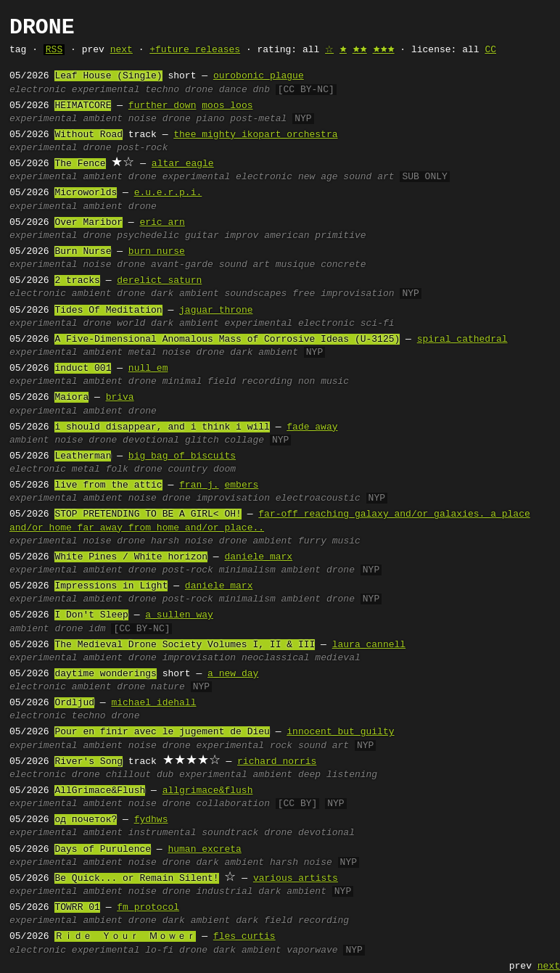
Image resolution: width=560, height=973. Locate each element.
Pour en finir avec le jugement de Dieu (162, 732)
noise (143, 119)
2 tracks (77, 281)
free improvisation (343, 294)
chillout (128, 775)
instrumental (162, 833)
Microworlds (86, 193)
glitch (202, 440)
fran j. (199, 485)
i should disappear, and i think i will (162, 427)
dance (233, 90)
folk (117, 469)
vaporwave (312, 951)
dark (247, 921)
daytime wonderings (105, 674)
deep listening (338, 775)
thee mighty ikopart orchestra (255, 135)
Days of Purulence (103, 850)
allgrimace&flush (208, 791)
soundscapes (256, 294)
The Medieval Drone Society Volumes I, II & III (185, 645)
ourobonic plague (259, 76)
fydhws (151, 820)
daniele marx (258, 557)
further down (162, 106)
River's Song (88, 762)
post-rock (142, 148)
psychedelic (148, 236)
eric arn (162, 223)
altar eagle (183, 164)
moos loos (227, 106)
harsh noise (182, 541)
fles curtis (244, 937)
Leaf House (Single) (108, 76)
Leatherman (83, 456)
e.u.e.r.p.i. (168, 193)
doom (225, 469)
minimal (182, 382)
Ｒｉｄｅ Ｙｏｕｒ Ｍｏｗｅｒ (125, 937)
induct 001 (83, 369)
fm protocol (148, 908)
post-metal (258, 119)
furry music (329, 541)
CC (490, 50)
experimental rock (245, 746)
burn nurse (157, 252)
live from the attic (108, 485)
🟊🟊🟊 (384, 50)
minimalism (247, 570)
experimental (106, 90)
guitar (202, 236)
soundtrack (230, 833)
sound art (368, 177)
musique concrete (321, 265)
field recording (250, 382)
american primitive (315, 236)
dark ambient (185, 294)
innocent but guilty (340, 732)
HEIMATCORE (83, 106)
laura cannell (369, 645)
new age (318, 177)
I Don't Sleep (91, 615)
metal (143, 353)
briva (120, 398)
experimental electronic (227, 177)
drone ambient (256, 541)
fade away (312, 427)
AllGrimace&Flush (100, 791)
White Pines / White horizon (131, 557)
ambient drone (318, 570)
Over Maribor (88, 223)
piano (211, 119)
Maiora (71, 398)
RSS (54, 50)
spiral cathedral (462, 340)
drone (199, 90)
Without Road (88, 135)
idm (97, 629)
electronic (38, 90)
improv (242, 236)
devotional (151, 440)
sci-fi (378, 324)
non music (324, 382)
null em (148, 369)
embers (241, 485)
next (122, 50)
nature (168, 687)
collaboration (233, 804)
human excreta (204, 850)
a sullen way (179, 615)
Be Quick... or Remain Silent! (136, 879)
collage (245, 440)
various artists (296, 879)
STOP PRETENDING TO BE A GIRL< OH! (148, 514)
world (131, 324)
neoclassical (276, 658)
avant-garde (182, 265)
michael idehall (153, 703)
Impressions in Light (111, 586)
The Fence (80, 164)
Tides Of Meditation (108, 311)
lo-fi (159, 951)
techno (162, 90)
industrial (225, 892)
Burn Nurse (83, 252)
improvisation (233, 498)
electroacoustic (318, 498)
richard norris (277, 762)
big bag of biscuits (182, 456)
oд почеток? (86, 820)
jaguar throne (216, 311)
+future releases (195, 50)
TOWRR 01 (77, 908)
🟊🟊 (360, 50)
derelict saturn (159, 281)
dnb (262, 90)
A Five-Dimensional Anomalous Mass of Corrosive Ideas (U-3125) (227, 340)
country (188, 469)
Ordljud (74, 703)
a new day (233, 674)
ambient (103, 119)
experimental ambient (236, 775)
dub (165, 775)
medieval (337, 658)
